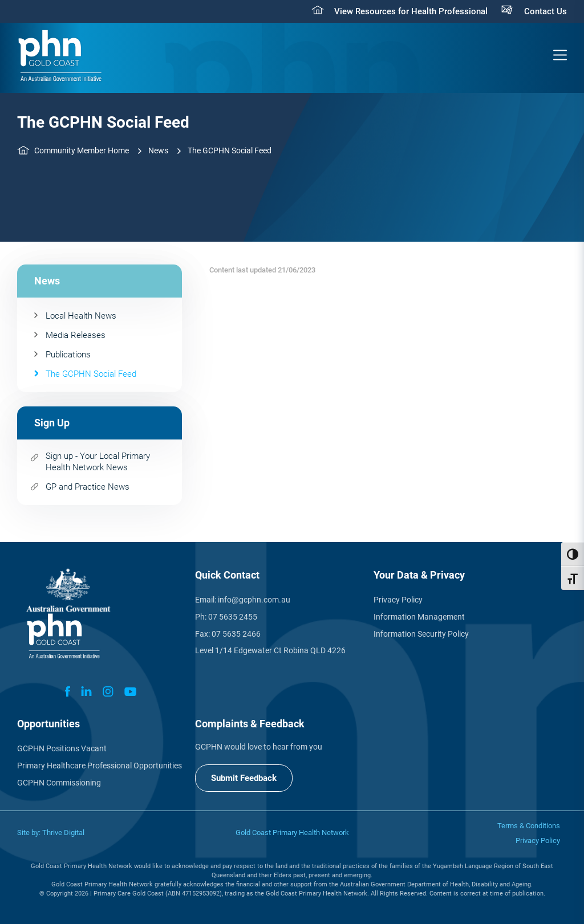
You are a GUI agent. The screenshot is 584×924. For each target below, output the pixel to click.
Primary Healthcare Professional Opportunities (100, 766)
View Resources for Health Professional (411, 11)
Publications (68, 355)
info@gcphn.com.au (254, 600)
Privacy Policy (398, 600)
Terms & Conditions (529, 826)
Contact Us (546, 11)
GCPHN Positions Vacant (62, 748)
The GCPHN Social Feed (91, 374)
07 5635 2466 (236, 634)
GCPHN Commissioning (59, 783)
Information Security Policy (421, 634)
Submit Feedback (244, 778)
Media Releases (76, 335)
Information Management (419, 617)
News (158, 150)
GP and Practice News (88, 487)
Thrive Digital (63, 833)
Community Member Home (82, 150)
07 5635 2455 (233, 617)
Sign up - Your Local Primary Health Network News (98, 462)
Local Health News (81, 316)
